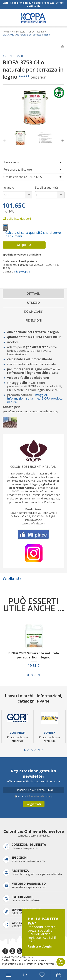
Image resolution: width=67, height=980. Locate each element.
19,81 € (34, 666)
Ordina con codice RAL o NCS (23, 177)
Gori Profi (18, 733)
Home (6, 32)
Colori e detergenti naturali (33, 467)
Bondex (49, 733)
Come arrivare (46, 964)
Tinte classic (12, 162)
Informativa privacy (35, 960)
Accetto (35, 796)
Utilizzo (33, 303)
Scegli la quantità (46, 188)
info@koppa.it (22, 271)
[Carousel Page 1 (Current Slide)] (28, 675)
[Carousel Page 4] (39, 675)
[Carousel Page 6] (43, 750)
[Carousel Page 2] (32, 675)
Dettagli (34, 294)
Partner (31, 964)
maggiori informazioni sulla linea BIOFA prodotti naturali (35, 398)
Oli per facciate (36, 32)
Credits (5, 960)
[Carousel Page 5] (39, 750)
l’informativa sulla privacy (39, 796)
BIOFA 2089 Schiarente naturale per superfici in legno (33, 655)
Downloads (33, 312)
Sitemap (17, 960)
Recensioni (34, 320)
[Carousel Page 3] (35, 675)
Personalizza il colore (18, 170)
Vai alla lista (12, 578)
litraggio (8, 188)
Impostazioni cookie (13, 964)
